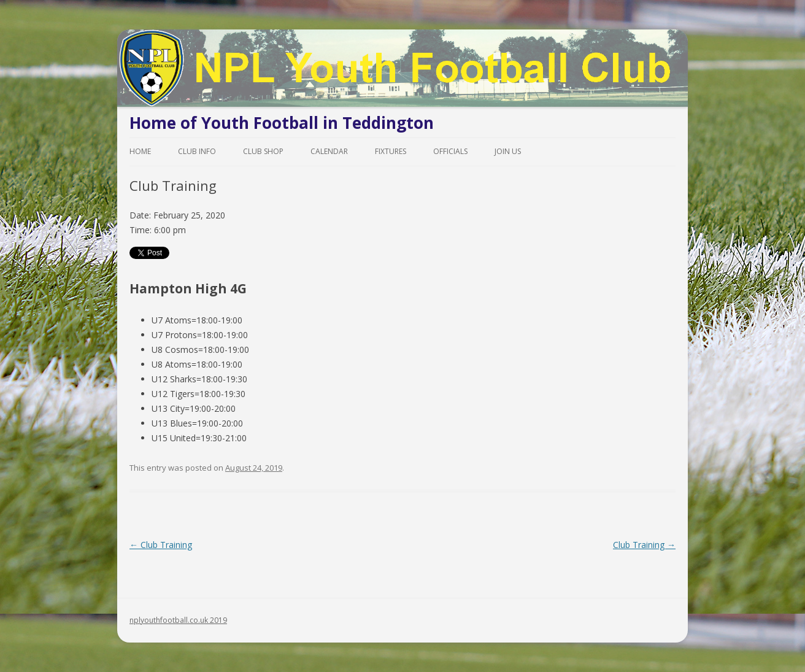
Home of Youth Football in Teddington (282, 123)
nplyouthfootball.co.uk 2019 (178, 620)
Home (140, 151)
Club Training (161, 545)
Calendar (329, 151)
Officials (450, 151)
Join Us (508, 151)
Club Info (197, 151)
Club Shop (263, 151)
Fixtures (391, 151)
